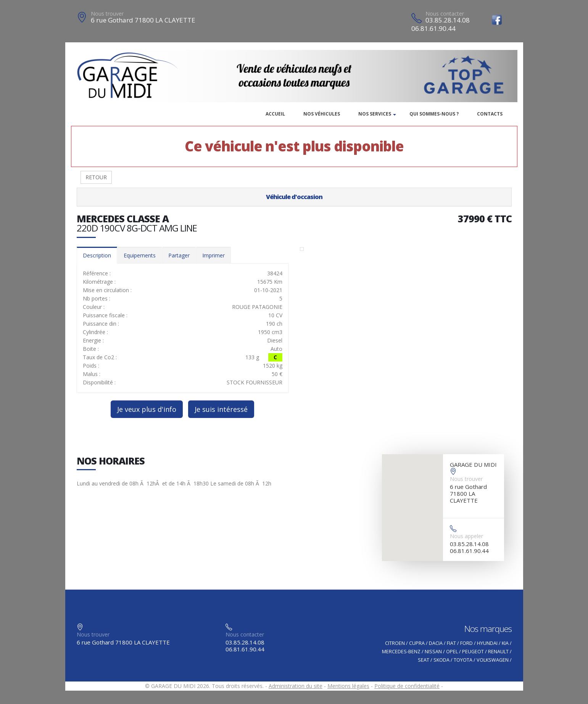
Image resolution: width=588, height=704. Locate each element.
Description (97, 255)
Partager (179, 255)
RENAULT (498, 652)
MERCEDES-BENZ (401, 652)
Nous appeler (466, 536)
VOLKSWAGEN (493, 660)
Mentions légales (348, 686)
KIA (505, 643)
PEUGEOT (473, 652)
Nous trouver (107, 14)
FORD (466, 643)
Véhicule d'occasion (294, 197)
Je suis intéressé (221, 409)
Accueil (275, 114)
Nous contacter (445, 14)
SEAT (424, 660)
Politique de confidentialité (407, 686)
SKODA (441, 660)
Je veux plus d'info (147, 409)
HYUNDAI (487, 643)
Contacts (490, 114)
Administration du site (296, 686)
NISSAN (433, 652)
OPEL (452, 652)
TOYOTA (463, 660)
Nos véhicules (322, 114)
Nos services (375, 114)
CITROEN (395, 643)
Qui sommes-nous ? (434, 114)
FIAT (451, 643)
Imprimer (213, 255)
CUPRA (417, 643)
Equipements (140, 255)
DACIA (436, 643)
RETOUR (96, 177)
